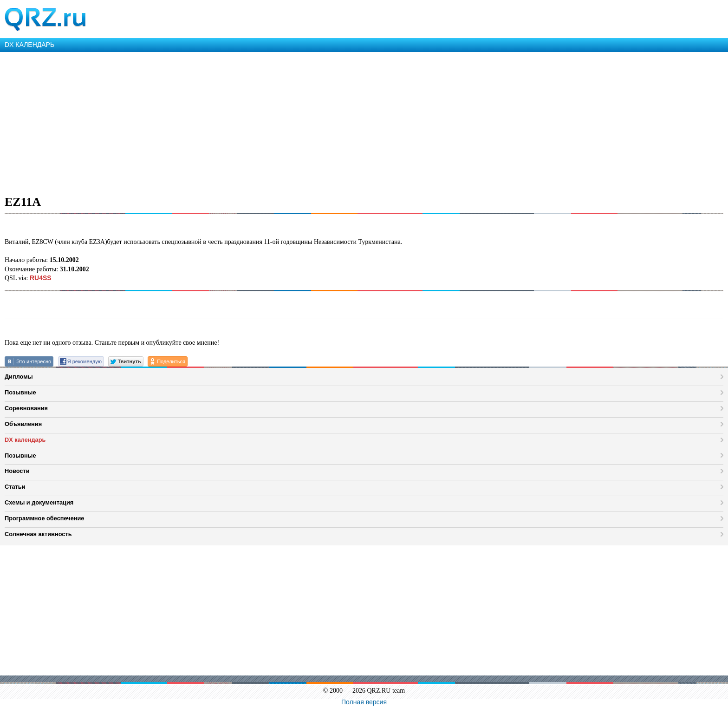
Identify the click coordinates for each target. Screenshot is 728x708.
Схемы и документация (39, 502)
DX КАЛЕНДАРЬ (29, 45)
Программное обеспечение (44, 518)
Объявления (23, 424)
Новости (17, 471)
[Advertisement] (279, 122)
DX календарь (25, 440)
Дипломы (19, 377)
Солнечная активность (38, 534)
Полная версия (364, 702)
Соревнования (26, 408)
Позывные (20, 392)
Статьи (15, 487)
